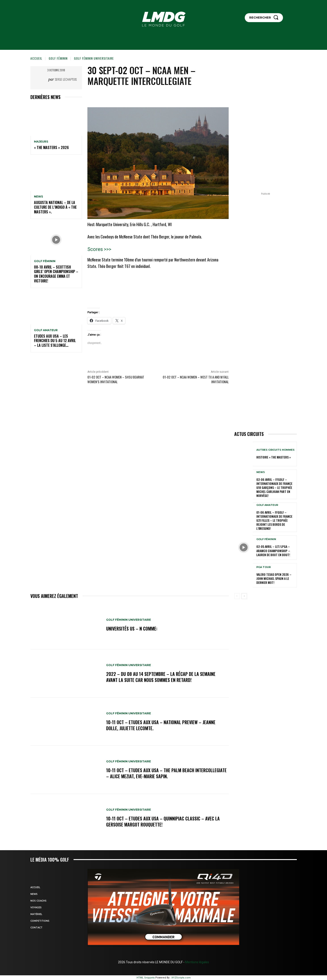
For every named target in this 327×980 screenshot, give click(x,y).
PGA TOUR (264, 567)
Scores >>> (99, 249)
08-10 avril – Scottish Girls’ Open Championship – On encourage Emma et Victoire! (56, 274)
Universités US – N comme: (132, 629)
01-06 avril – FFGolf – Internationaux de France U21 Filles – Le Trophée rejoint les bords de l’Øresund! (274, 520)
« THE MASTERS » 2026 (51, 147)
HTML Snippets (146, 978)
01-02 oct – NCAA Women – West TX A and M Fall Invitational (196, 379)
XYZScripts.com (181, 978)
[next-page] (244, 596)
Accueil (36, 58)
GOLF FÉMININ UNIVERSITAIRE (94, 58)
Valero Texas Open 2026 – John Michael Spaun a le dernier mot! (274, 578)
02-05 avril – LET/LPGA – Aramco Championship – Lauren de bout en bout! (273, 550)
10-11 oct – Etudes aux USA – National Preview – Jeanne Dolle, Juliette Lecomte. (161, 725)
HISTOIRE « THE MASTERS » (274, 457)
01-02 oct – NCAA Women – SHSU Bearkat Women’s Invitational (116, 379)
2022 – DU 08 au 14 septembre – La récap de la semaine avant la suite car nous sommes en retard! (161, 677)
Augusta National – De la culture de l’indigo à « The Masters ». (55, 207)
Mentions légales (197, 962)
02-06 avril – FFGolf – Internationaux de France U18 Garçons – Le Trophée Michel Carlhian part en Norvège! (274, 488)
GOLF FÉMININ (58, 58)
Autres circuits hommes (275, 450)
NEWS (38, 197)
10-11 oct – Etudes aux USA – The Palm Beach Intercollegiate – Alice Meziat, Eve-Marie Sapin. (166, 773)
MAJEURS (41, 142)
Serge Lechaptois (66, 79)
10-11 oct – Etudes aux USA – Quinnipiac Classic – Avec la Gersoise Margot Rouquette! (163, 822)
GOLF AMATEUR (46, 330)
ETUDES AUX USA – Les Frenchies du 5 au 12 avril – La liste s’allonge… (55, 341)
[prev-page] (237, 596)
